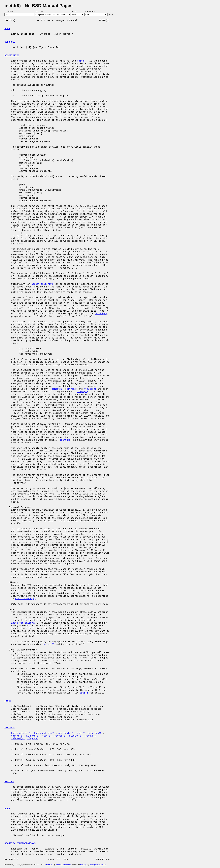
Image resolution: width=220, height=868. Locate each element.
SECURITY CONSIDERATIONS (20, 843)
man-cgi (84, 864)
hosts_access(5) (25, 599)
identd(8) (66, 440)
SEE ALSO (10, 728)
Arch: (75, 12)
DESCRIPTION (12, 56)
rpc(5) (81, 733)
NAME (7, 29)
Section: (40, 12)
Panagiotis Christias (98, 864)
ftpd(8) (47, 736)
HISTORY (9, 782)
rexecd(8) (60, 736)
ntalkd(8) (90, 389)
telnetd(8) (18, 739)
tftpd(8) (83, 392)
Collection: (90, 12)
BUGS (7, 809)
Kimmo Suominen (63, 864)
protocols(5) (66, 733)
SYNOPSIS (10, 42)
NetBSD (50, 864)
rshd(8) (90, 736)
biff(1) (71, 389)
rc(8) (81, 61)
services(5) (95, 733)
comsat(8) (58, 389)
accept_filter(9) (42, 284)
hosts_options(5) (45, 733)
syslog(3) (48, 644)
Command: (10, 12)
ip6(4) (84, 693)
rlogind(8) (76, 736)
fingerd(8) (33, 736)
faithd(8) (101, 314)
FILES (8, 701)
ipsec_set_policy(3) (24, 623)
